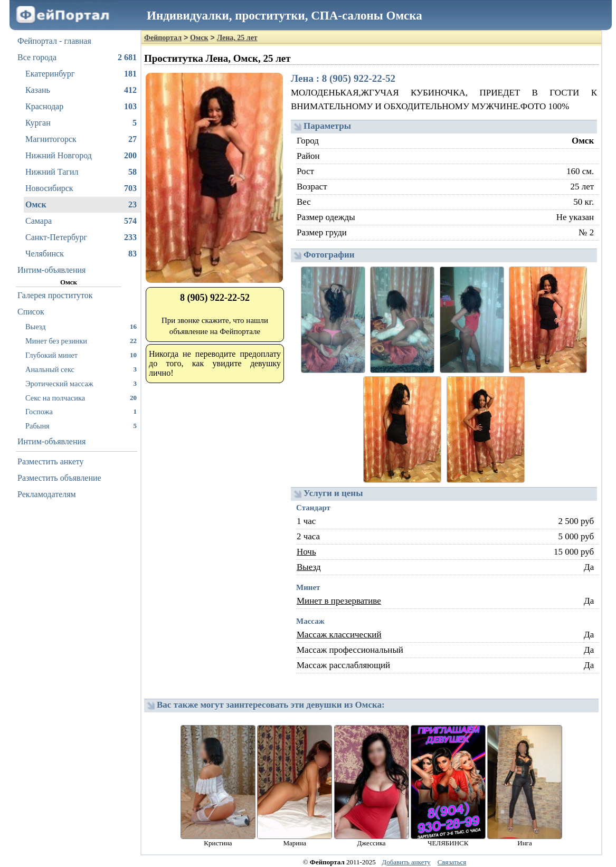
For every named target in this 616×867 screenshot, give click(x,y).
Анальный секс (81, 369)
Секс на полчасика (81, 398)
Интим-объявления (51, 270)
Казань (81, 90)
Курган (81, 123)
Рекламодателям (47, 494)
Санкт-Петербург (81, 237)
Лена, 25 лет (237, 38)
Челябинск (81, 254)
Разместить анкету (51, 461)
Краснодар (81, 107)
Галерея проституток (55, 295)
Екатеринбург (81, 74)
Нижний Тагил (81, 172)
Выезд (81, 326)
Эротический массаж (81, 383)
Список (31, 312)
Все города (77, 58)
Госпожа (81, 411)
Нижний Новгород (81, 156)
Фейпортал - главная (54, 41)
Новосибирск (81, 188)
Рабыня (81, 426)
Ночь (306, 552)
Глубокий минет (81, 355)
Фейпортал (163, 38)
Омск (81, 205)
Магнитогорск (81, 139)
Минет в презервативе (339, 601)
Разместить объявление (59, 478)
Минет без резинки (81, 341)
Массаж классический (339, 635)
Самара (81, 221)
